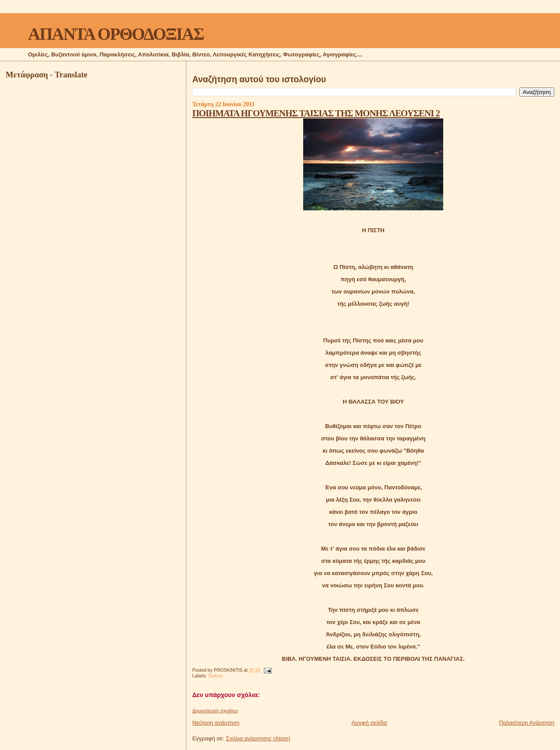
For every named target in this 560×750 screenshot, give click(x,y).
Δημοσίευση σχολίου (215, 711)
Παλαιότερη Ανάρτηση (527, 723)
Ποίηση (216, 676)
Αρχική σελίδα (369, 723)
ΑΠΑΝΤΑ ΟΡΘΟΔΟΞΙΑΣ (116, 34)
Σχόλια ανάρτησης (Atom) (258, 738)
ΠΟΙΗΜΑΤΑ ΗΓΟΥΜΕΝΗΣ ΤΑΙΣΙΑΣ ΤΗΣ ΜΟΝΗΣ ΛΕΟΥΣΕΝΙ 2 (316, 113)
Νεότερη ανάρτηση (216, 723)
